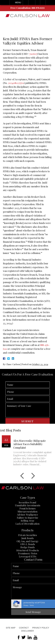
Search (43, 2)
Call (26, 2)
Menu (18, 2)
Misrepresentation (27, 525)
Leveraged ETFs (28, 570)
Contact (24, 628)
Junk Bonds (27, 552)
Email (32, 2)
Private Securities (27, 549)
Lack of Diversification (27, 537)
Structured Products (28, 564)
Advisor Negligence (27, 528)
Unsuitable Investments (28, 519)
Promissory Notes (28, 567)
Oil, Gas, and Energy (27, 555)
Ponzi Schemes (27, 522)
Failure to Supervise (27, 531)
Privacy (49, 605)
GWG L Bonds (28, 558)
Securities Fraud (27, 516)
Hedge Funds (27, 561)
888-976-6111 (38, 8)
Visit (38, 2)
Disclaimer (28, 631)
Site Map (11, 628)
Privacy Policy (41, 628)
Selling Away (28, 534)
